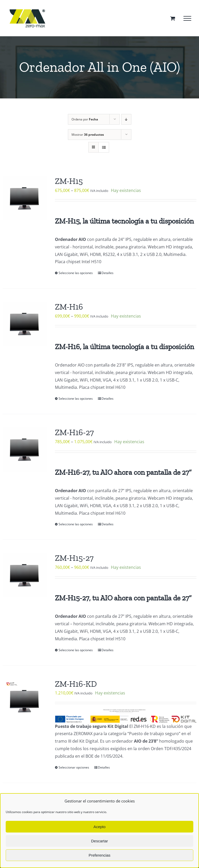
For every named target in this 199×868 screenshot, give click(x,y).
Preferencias (99, 855)
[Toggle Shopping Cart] (173, 18)
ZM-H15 (69, 181)
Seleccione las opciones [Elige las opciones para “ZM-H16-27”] (76, 524)
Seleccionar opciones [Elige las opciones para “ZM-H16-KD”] (74, 767)
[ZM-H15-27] (25, 575)
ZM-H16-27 (74, 432)
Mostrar (88, 135)
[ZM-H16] (25, 324)
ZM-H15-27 (74, 558)
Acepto (100, 827)
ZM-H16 (69, 307)
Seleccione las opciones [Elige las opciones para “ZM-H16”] (76, 399)
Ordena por (85, 119)
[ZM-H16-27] (25, 449)
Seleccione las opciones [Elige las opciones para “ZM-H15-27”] (76, 650)
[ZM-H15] (25, 198)
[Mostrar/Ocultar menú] (187, 18)
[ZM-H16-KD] (25, 701)
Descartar (99, 841)
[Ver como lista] (104, 147)
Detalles (108, 273)
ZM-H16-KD (76, 684)
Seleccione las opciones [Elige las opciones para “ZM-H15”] (76, 273)
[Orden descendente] (126, 119)
